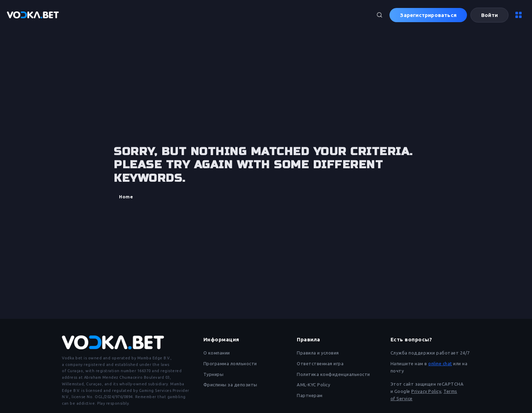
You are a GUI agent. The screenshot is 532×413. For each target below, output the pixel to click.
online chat (440, 363)
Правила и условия (318, 353)
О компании (217, 353)
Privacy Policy (426, 391)
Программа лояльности (230, 363)
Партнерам (310, 395)
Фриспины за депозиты (230, 385)
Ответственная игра (320, 363)
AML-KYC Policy (313, 385)
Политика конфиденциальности (333, 374)
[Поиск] (379, 15)
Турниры (214, 374)
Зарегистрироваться (428, 15)
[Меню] (519, 15)
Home (126, 197)
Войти (489, 15)
